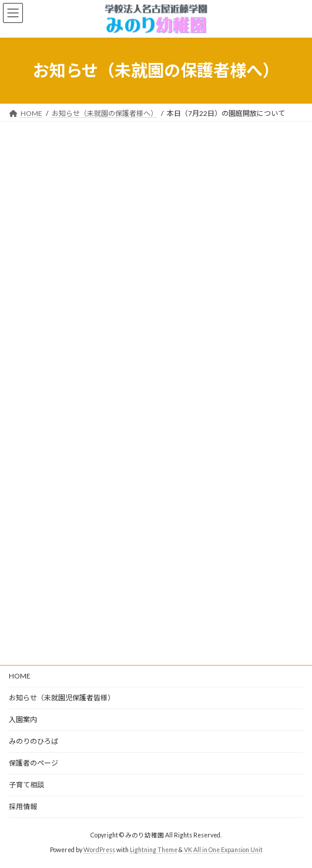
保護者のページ (33, 763)
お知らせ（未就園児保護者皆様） (62, 698)
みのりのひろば (33, 741)
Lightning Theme (154, 850)
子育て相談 (26, 785)
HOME (20, 676)
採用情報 (23, 807)
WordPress (99, 850)
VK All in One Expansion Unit (223, 850)
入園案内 (23, 719)
